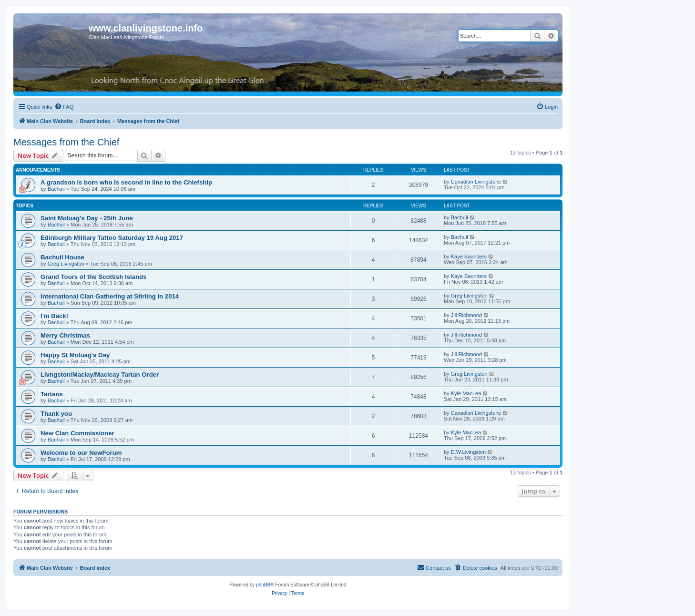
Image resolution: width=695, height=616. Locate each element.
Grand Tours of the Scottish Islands (94, 277)
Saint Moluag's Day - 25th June (87, 218)
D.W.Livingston (468, 452)
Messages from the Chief (66, 142)
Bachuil (56, 189)
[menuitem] (64, 107)
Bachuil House (62, 257)
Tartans (52, 394)
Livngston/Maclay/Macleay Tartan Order (100, 375)
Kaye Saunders (469, 257)
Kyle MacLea (466, 393)
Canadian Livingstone (476, 182)
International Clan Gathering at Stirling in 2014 (110, 296)
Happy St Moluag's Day (75, 355)
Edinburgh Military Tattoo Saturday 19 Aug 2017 (112, 238)
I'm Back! (54, 316)
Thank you (56, 414)
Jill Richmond (466, 315)
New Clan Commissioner (77, 433)
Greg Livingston (66, 264)
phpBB (263, 585)
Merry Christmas (65, 335)
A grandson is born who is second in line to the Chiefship (126, 182)
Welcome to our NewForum (81, 453)
